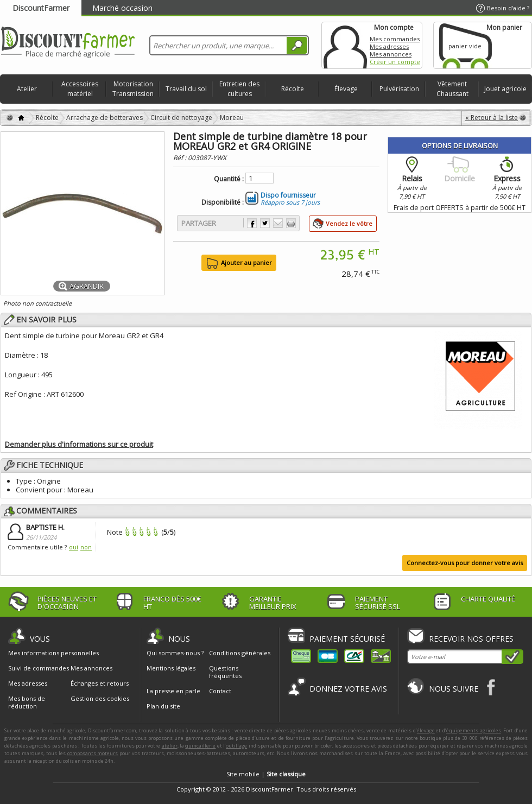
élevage (426, 730)
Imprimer (291, 223)
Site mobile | (266, 774)
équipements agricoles (474, 730)
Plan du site (163, 706)
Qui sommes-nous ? (175, 653)
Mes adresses (389, 46)
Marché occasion (122, 8)
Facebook (492, 687)
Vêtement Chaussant (452, 89)
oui (74, 547)
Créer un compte (395, 62)
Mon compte (345, 45)
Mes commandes (395, 39)
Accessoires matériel (80, 89)
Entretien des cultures (239, 89)
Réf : (180, 158)
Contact (220, 691)
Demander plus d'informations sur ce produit (79, 444)
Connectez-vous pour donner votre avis (465, 563)
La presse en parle (173, 691)
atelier (170, 746)
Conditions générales (240, 653)
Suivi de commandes (39, 668)
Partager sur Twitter (265, 223)
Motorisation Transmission (133, 89)
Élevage (346, 89)
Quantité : (229, 179)
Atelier (27, 89)
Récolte (293, 89)
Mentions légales (171, 668)
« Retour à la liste (492, 118)
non (86, 547)
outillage (236, 746)
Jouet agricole (505, 89)
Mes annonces (391, 54)
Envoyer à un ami (278, 223)
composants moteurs (93, 753)
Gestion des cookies (100, 699)
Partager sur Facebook (252, 223)
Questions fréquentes (225, 672)
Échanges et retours (100, 683)
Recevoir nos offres (471, 639)
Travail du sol (186, 89)
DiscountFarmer (41, 8)
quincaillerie (200, 746)
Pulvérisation (399, 89)
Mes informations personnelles (53, 653)
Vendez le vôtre (349, 223)
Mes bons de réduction (27, 702)
